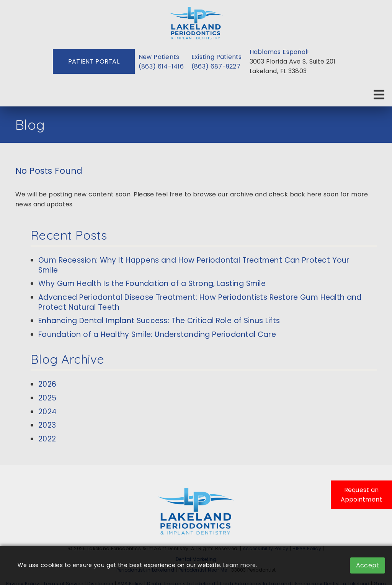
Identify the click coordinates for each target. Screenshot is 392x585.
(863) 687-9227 (216, 66)
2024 (47, 412)
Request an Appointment (362, 495)
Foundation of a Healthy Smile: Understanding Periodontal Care (157, 334)
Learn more (239, 565)
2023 (47, 425)
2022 (47, 439)
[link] (196, 22)
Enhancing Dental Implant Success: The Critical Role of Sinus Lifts (159, 321)
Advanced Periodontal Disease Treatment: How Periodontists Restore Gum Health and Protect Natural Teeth (200, 302)
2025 (47, 398)
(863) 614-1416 (161, 66)
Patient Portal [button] (94, 61)
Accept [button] (368, 565)
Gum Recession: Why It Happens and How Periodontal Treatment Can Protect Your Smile (194, 265)
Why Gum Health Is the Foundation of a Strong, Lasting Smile (152, 284)
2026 (47, 384)
